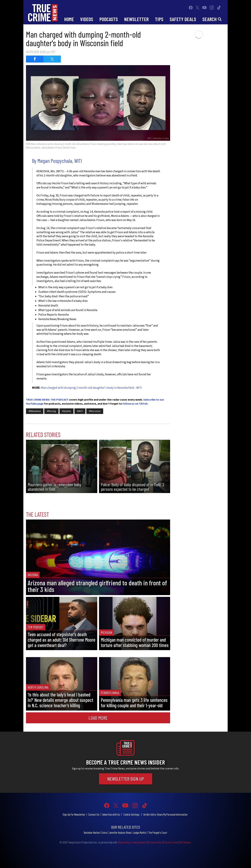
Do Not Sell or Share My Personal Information (166, 814)
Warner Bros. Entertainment (132, 842)
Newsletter (136, 19)
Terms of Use (171, 842)
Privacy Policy (155, 842)
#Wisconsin (95, 411)
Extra (104, 832)
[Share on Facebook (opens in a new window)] (35, 59)
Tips (159, 19)
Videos (87, 19)
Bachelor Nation (92, 832)
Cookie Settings (131, 814)
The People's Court (158, 832)
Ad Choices (185, 842)
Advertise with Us (111, 814)
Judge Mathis (140, 832)
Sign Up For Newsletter (74, 814)
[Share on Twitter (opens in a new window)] (52, 59)
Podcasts (109, 19)
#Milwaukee (35, 411)
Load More (98, 718)
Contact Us (94, 814)
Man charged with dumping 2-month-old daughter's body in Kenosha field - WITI (92, 388)
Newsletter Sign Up (126, 779)
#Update (66, 411)
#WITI (80, 411)
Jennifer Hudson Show (120, 832)
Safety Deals (183, 19)
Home (69, 19)
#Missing (51, 411)
